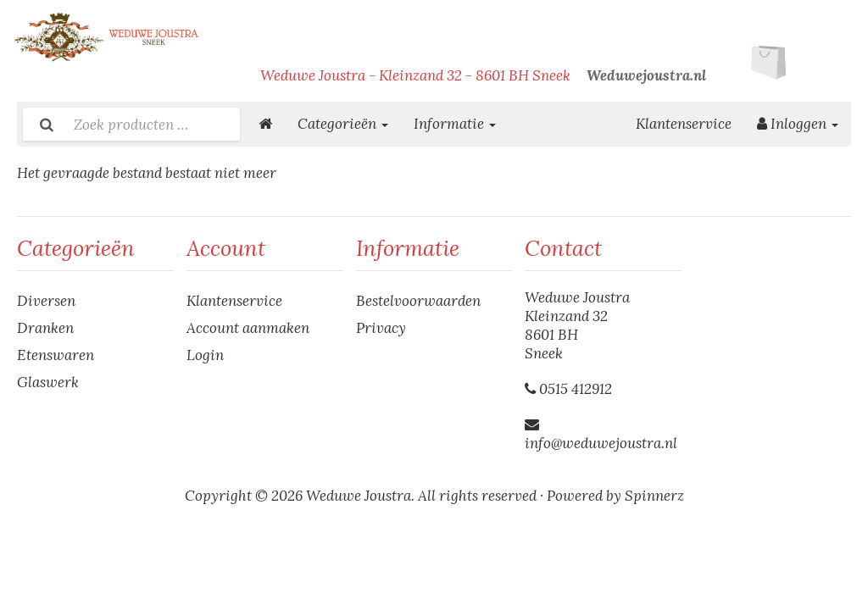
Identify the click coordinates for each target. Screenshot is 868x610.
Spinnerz (654, 496)
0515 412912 (576, 389)
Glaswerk (48, 382)
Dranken (45, 328)
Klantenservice (684, 124)
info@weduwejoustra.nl (601, 443)
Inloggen (798, 124)
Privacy (381, 328)
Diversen (46, 301)
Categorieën (343, 124)
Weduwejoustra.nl (646, 75)
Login (205, 355)
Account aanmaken (248, 328)
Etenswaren (56, 355)
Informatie (455, 124)
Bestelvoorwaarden (418, 301)
